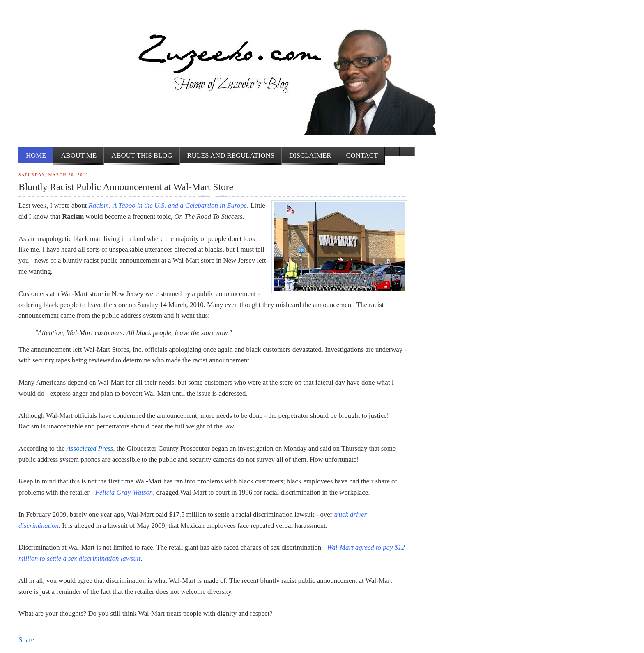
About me (79, 155)
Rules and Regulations (231, 155)
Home (36, 155)
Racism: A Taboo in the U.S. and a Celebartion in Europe (168, 205)
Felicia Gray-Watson (124, 492)
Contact (362, 155)
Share (26, 640)
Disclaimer (310, 155)
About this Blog (142, 155)
